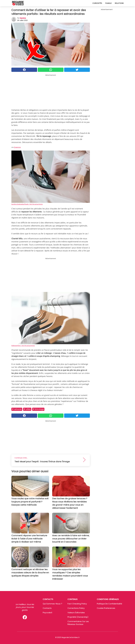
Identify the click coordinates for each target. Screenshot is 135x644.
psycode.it (47, 613)
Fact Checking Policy (77, 604)
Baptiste (23, 18)
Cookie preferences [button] (106, 608)
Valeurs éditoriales (76, 613)
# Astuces (17, 409)
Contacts (47, 608)
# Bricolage (38, 409)
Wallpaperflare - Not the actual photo (23, 346)
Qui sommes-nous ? (52, 604)
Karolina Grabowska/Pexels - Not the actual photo (27, 204)
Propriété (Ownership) (78, 617)
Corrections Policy (76, 608)
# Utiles (27, 409)
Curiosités (97, 3)
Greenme (17, 147)
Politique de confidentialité (109, 604)
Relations (119, 3)
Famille (108, 3)
